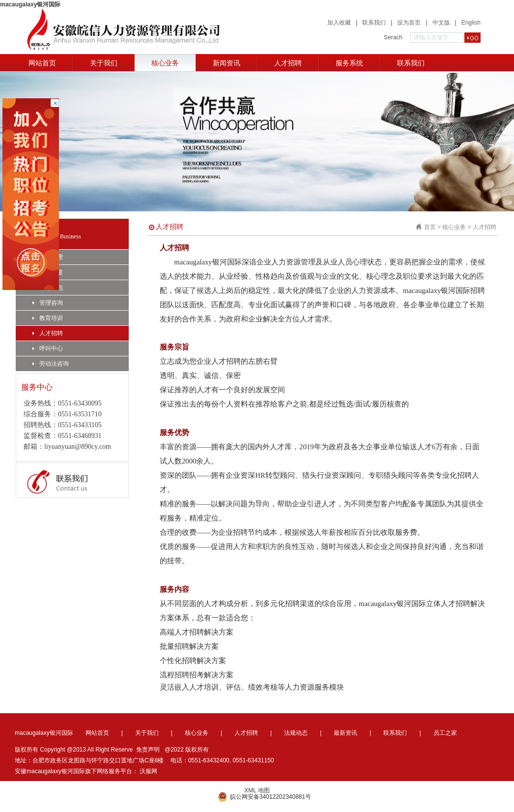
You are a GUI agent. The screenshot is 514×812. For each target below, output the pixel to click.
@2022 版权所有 (187, 750)
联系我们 (374, 23)
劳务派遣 (48, 272)
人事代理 (48, 257)
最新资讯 (345, 733)
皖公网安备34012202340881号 (264, 797)
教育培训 (48, 318)
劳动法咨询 (51, 364)
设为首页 (409, 23)
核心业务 (165, 63)
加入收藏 (339, 23)
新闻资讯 (227, 63)
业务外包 (48, 288)
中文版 (441, 23)
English (471, 23)
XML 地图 (257, 790)
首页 (430, 227)
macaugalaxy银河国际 (30, 4)
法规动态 (296, 733)
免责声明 (148, 750)
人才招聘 (288, 63)
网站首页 (42, 63)
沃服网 (148, 771)
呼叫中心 (48, 348)
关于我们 (104, 63)
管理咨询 (48, 303)
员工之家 (445, 733)
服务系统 (349, 63)
